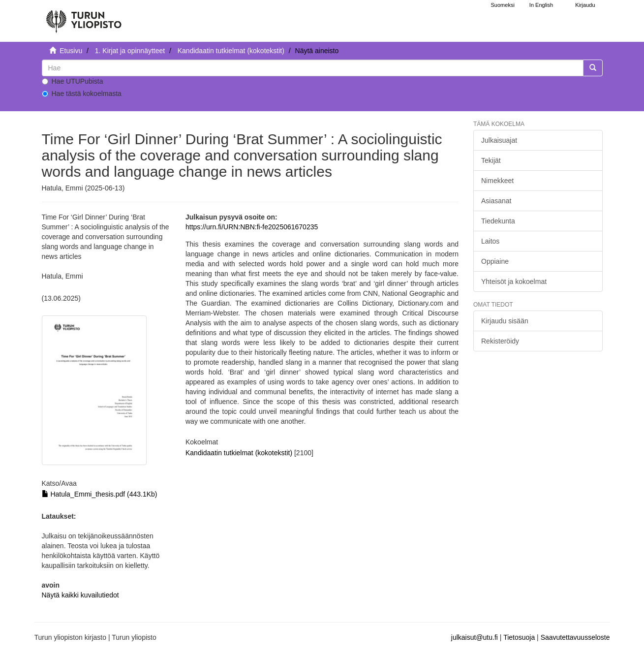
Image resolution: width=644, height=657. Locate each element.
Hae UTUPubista (73, 81)
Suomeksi (503, 5)
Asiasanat (496, 201)
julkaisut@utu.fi (475, 637)
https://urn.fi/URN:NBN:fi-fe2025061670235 (252, 227)
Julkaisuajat (499, 140)
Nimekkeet (497, 181)
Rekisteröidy (500, 341)
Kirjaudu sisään (505, 321)
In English (541, 5)
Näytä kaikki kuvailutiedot (80, 595)
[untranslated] (313, 68)
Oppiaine (495, 261)
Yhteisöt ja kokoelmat (514, 282)
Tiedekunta (498, 221)
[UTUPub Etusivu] (84, 17)
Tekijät (491, 160)
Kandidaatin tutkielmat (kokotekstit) (231, 51)
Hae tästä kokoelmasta (82, 94)
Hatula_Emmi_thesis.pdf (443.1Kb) (100, 494)
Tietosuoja (519, 637)
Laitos (490, 241)
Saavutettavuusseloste (575, 637)
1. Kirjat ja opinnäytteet (130, 51)
